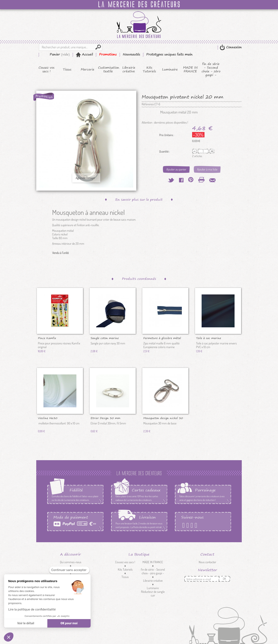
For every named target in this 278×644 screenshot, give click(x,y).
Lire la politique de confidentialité (32, 609)
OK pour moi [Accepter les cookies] (69, 623)
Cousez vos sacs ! (46, 69)
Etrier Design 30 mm (105, 418)
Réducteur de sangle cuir (153, 594)
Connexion (233, 47)
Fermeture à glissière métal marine (162, 338)
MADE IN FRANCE (190, 69)
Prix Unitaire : (167, 135)
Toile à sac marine (209, 338)
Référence (148, 104)
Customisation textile (108, 69)
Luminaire (170, 69)
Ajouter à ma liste (207, 169)
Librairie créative (129, 69)
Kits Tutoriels (149, 69)
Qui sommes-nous (71, 562)
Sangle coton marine (105, 338)
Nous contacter (207, 562)
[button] (9, 637)
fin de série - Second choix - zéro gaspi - (211, 69)
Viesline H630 (48, 418)
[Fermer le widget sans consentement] (69, 570)
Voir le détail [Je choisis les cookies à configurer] (26, 623)
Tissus (67, 69)
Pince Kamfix (47, 338)
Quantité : (164, 152)
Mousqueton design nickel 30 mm (163, 418)
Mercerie (88, 69)
